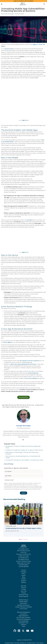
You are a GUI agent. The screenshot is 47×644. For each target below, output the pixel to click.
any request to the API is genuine (29, 361)
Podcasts (24, 625)
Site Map (24, 586)
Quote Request (24, 596)
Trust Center (40, 643)
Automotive (24, 603)
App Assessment (24, 616)
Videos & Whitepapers (24, 612)
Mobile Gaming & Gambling (24, 607)
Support (24, 581)
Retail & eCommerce (24, 605)
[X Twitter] (23, 631)
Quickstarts (24, 614)
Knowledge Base (23, 621)
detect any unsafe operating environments (23, 364)
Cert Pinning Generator (23, 617)
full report (30, 220)
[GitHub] (15, 631)
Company (24, 572)
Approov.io (25, 120)
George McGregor (24, 426)
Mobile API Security (10, 405)
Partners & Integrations (23, 619)
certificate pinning (33, 373)
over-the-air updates (31, 378)
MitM (18, 405)
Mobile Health (23, 602)
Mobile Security (15, 407)
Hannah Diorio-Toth (13, 531)
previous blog (9, 49)
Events (24, 575)
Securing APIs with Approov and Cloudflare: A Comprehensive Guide (24, 460)
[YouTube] (28, 631)
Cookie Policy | (31, 643)
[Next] (45, 519)
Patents (24, 582)
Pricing (24, 593)
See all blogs (9, 464)
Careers (24, 579)
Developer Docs (24, 623)
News (23, 574)
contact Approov (8, 342)
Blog (23, 577)
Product (24, 588)
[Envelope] (32, 631)
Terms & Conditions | (20, 643)
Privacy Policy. (37, 489)
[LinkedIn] (19, 631)
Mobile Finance (25, 407)
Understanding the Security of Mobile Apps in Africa (23, 528)
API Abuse (23, 405)
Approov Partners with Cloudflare (24, 1)
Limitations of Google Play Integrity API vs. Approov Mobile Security (24, 450)
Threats (24, 589)
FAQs (24, 626)
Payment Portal (24, 595)
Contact (24, 570)
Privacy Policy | (10, 643)
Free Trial (24, 591)
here (37, 78)
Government (24, 609)
